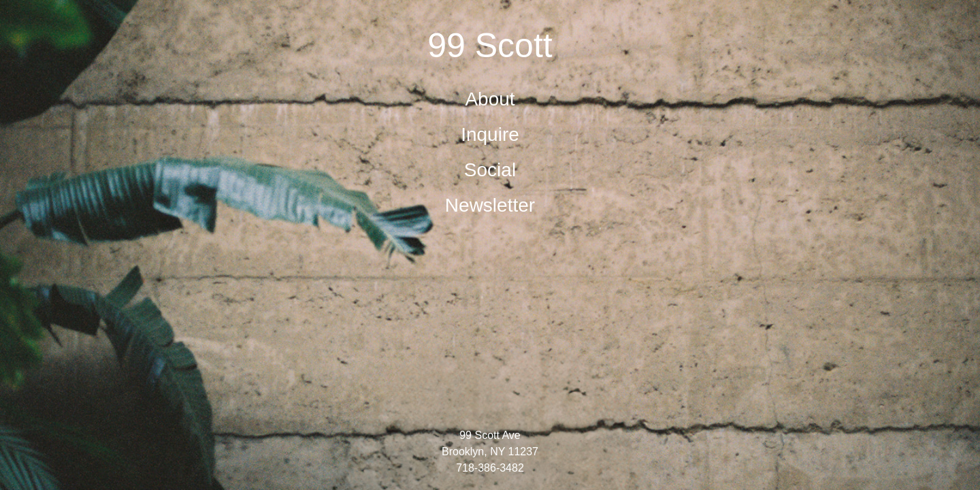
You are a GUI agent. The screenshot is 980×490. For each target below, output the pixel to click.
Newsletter (490, 205)
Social (490, 170)
